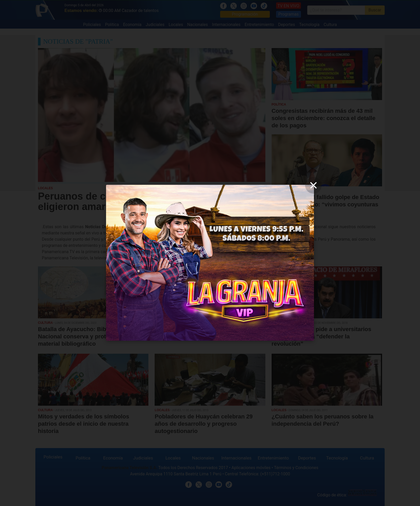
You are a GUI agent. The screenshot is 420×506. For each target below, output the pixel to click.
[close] (313, 185)
